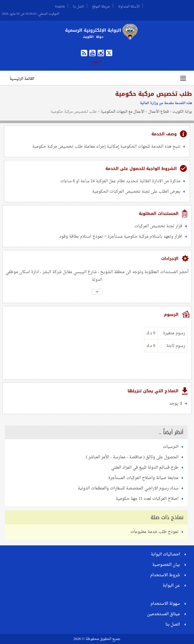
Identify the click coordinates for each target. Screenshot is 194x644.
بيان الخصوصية (166, 565)
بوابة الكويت (182, 112)
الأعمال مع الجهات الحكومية (123, 112)
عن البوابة (171, 586)
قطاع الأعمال (158, 112)
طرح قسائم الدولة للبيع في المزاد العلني (145, 468)
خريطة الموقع (101, 6)
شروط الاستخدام (165, 575)
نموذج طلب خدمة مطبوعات (154, 532)
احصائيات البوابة (165, 554)
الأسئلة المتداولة (129, 6)
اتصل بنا (78, 6)
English (60, 6)
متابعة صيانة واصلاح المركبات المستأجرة (143, 478)
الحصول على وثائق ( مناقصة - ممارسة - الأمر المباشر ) (132, 457)
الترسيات (171, 447)
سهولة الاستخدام (165, 604)
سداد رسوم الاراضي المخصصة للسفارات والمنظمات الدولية (128, 488)
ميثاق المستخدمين (163, 614)
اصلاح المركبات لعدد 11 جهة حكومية (147, 499)
